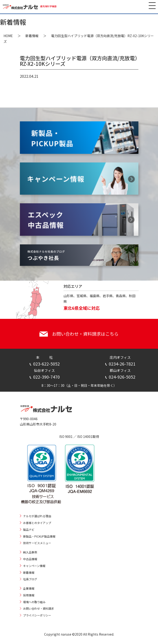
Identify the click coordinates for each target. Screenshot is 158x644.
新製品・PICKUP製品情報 (39, 536)
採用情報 (29, 595)
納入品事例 (30, 552)
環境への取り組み (34, 602)
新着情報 (32, 36)
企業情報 (29, 588)
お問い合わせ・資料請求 (39, 608)
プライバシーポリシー (37, 615)
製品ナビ (29, 530)
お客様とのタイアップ (37, 523)
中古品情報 (30, 559)
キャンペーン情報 (34, 566)
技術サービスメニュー (37, 543)
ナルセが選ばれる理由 (37, 516)
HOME (8, 36)
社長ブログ (30, 579)
